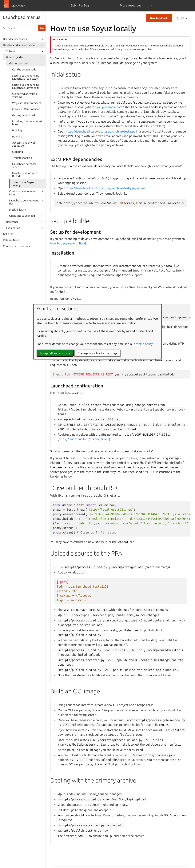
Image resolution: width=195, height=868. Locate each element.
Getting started (18, 63)
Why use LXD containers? (27, 103)
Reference (12, 222)
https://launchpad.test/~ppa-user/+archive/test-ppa (101, 131)
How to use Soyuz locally (23, 184)
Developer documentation (19, 45)
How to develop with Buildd (25, 175)
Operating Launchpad (22, 216)
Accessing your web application (24, 144)
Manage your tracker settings (97, 353)
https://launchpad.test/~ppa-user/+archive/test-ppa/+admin (106, 188)
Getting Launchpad (24, 115)
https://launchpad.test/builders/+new (84, 439)
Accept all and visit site (55, 353)
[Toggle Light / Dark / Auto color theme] (182, 18)
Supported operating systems (25, 95)
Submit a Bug (80, 5)
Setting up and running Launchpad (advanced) (26, 86)
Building (17, 130)
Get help (8, 234)
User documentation (15, 39)
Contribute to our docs (17, 246)
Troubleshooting (22, 158)
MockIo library (18, 210)
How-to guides (15, 57)
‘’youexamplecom (109, 107)
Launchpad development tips (24, 202)
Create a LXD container (26, 109)
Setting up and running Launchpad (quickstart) (26, 77)
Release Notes (12, 240)
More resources (131, 5)
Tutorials (11, 51)
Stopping (18, 152)
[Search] (19, 28)
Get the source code (24, 69)
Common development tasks (23, 193)
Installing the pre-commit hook (27, 123)
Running (17, 137)
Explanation (13, 228)
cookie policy (144, 344)
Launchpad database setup (24, 165)
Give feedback (159, 18)
